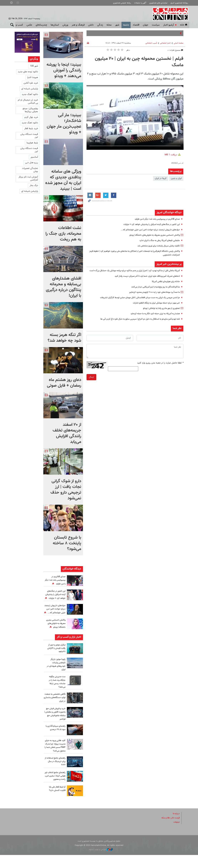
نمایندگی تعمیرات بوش (30, 170)
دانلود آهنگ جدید (30, 94)
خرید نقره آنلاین (31, 83)
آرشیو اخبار (168, 25)
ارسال (91, 381)
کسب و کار (18, 25)
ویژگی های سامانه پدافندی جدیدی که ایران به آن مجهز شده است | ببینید (63, 180)
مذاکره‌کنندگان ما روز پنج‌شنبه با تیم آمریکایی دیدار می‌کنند (153, 291)
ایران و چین (176, 178)
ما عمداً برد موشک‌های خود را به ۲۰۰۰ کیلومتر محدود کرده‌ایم (152, 296)
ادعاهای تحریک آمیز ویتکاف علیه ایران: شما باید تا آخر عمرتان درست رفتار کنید (144, 280)
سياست (156, 25)
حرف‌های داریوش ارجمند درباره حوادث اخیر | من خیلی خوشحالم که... (148, 230)
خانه (184, 25)
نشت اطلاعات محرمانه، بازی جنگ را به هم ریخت (63, 234)
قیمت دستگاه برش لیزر (29, 136)
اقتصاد (136, 25)
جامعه (126, 25)
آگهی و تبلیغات (140, 3)
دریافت (173, 155)
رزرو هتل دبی (32, 163)
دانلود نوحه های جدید (28, 72)
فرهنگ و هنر (78, 25)
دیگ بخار (34, 185)
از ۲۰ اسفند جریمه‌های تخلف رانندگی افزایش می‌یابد (67, 433)
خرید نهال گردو (31, 117)
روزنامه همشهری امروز (179, 3)
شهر (117, 25)
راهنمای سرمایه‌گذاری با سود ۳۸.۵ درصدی (55, 737)
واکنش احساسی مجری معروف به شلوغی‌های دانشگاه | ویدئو (152, 235)
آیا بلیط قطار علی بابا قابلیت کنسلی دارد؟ (56, 802)
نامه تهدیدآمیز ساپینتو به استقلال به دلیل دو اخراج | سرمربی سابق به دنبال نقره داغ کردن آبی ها (135, 323)
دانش (91, 25)
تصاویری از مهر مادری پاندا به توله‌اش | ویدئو (159, 312)
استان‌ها (55, 25)
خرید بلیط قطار (31, 129)
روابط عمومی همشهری (122, 3)
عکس (29, 25)
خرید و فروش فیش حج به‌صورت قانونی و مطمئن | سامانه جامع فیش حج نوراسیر (54, 723)
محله (109, 25)
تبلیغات (176, 835)
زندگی (100, 25)
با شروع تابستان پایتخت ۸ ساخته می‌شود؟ (67, 543)
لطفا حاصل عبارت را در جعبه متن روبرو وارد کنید (160, 367)
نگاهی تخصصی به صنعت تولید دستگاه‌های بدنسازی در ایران (55, 706)
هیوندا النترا (33, 77)
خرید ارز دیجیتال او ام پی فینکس (28, 101)
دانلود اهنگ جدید (30, 123)
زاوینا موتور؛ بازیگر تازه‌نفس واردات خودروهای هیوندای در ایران (55, 671)
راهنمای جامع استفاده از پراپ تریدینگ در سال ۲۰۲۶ (55, 774)
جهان (146, 25)
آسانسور (34, 157)
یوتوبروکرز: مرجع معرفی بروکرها (30, 110)
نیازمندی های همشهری (158, 3)
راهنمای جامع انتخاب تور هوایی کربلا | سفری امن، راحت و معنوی (55, 789)
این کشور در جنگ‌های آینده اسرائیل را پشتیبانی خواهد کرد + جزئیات (149, 224)
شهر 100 (34, 66)
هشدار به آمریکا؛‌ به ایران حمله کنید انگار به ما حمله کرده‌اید (152, 317)
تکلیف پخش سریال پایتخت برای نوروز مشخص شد (156, 246)
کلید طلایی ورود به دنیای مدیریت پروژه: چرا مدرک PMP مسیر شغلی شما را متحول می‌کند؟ (55, 757)
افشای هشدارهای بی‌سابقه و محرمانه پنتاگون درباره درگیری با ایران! (64, 287)
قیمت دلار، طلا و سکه (169, 831)
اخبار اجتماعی (165, 43)
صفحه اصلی (179, 43)
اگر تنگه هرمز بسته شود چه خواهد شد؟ (64, 338)
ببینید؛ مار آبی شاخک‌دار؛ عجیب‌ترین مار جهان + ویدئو (64, 124)
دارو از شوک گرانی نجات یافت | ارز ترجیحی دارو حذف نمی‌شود (66, 490)
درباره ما (176, 827)
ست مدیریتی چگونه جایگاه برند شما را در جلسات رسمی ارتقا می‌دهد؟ (56, 689)
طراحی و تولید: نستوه (101, 863)
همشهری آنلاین (170, 14)
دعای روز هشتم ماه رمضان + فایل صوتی (64, 383)
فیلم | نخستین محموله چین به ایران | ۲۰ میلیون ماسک (139, 62)
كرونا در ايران (161, 178)
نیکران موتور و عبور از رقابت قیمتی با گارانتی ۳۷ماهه (55, 655)
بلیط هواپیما (32, 143)
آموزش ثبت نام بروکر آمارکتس (28, 178)
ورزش (65, 25)
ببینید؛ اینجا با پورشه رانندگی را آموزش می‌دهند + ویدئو (64, 70)
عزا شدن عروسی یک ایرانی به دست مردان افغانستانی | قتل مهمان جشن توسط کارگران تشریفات (136, 301)
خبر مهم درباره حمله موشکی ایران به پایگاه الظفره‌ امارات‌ (154, 307)
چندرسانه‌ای (41, 25)
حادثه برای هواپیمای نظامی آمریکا (165, 285)
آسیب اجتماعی (151, 43)
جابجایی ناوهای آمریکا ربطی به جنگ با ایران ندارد (157, 240)
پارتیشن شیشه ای (30, 89)
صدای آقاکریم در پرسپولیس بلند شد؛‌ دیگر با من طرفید (155, 219)
